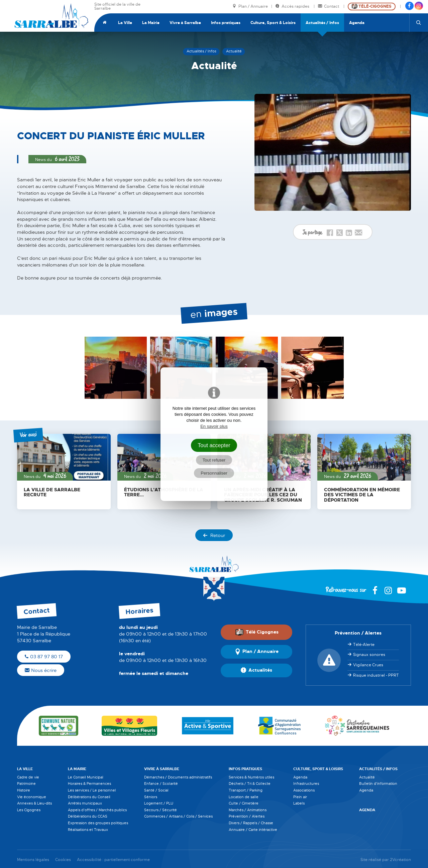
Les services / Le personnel (92, 790)
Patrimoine (26, 784)
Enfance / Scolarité (161, 784)
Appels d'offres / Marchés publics (97, 810)
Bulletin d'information (378, 784)
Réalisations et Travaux (88, 830)
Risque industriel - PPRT (376, 675)
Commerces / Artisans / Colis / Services (178, 816)
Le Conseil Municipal (86, 777)
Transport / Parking (246, 790)
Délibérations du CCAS (88, 816)
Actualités (256, 670)
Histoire (24, 790)
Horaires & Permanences (89, 784)
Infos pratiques (226, 23)
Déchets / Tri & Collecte (250, 784)
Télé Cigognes (257, 632)
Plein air (300, 797)
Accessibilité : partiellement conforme (113, 860)
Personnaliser (214, 473)
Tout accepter (214, 445)
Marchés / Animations (248, 810)
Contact (329, 7)
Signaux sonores (369, 655)
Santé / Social (156, 790)
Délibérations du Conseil (89, 797)
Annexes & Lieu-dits (34, 803)
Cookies (63, 860)
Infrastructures (306, 784)
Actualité (367, 777)
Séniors (151, 797)
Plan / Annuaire (250, 7)
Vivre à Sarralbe (185, 23)
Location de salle (244, 797)
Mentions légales (33, 860)
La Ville (125, 23)
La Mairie (151, 23)
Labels (299, 803)
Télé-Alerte (364, 645)
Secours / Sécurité (160, 810)
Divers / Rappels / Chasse (251, 823)
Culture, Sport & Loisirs (273, 23)
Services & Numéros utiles (251, 777)
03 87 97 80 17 (44, 657)
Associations (304, 790)
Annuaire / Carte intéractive (253, 830)
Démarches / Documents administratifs (178, 777)
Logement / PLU (159, 803)
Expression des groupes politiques (98, 823)
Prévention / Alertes (247, 816)
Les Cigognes (29, 810)
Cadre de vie (28, 777)
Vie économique (32, 797)
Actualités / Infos (322, 23)
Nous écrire (41, 670)
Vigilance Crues (368, 665)
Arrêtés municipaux (85, 803)
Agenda (357, 23)
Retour (214, 535)
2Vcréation (400, 860)
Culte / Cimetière (244, 803)
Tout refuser (214, 460)
